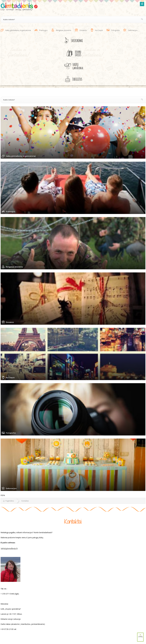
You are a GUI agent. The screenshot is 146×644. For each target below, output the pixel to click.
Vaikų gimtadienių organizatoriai (18, 30)
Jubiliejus (74, 79)
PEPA (3, 495)
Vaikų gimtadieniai (74, 66)
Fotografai (115, 30)
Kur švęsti (99, 30)
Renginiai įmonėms (64, 30)
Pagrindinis (9, 501)
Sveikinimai (74, 41)
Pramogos (43, 30)
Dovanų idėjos (74, 53)
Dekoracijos (133, 30)
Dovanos (83, 30)
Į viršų (140, 636)
